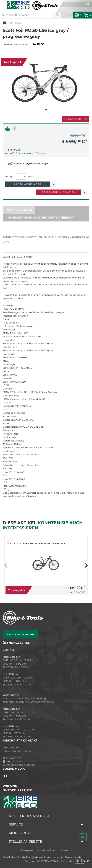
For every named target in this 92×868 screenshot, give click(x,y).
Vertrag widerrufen (20, 634)
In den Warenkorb (28, 184)
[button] (46, 109)
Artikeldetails (19, 210)
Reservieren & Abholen (59, 192)
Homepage (27, 850)
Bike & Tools (52, 861)
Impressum (65, 850)
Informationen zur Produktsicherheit (40, 218)
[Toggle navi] (3, 3)
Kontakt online (46, 850)
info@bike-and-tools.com (19, 765)
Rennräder (13, 23)
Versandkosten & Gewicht (32, 153)
